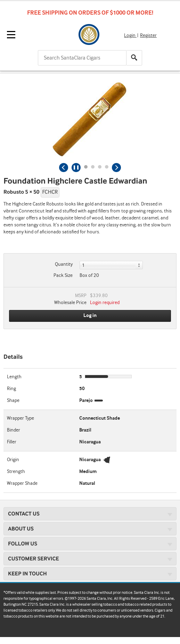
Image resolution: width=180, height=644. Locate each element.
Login (130, 36)
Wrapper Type (21, 418)
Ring (11, 389)
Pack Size (63, 276)
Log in (90, 316)
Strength (16, 472)
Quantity (64, 264)
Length (14, 377)
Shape (13, 401)
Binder (14, 430)
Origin (13, 460)
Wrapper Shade (22, 483)
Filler (12, 442)
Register (148, 36)
